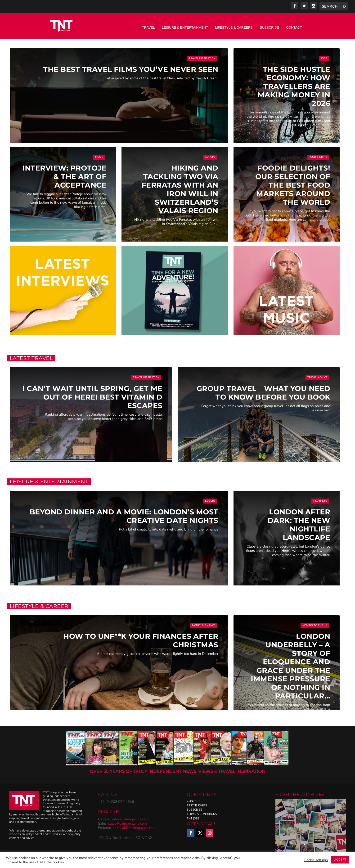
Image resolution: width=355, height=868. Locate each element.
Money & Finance (204, 622)
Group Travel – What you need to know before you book (263, 389)
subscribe (194, 806)
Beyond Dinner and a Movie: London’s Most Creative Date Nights (124, 513)
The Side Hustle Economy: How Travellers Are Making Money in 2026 (294, 83)
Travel (148, 24)
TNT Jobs (193, 815)
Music (99, 153)
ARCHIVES (313, 791)
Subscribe (269, 24)
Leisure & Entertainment (185, 24)
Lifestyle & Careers (234, 24)
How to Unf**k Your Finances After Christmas (141, 637)
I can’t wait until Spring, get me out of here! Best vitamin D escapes (92, 394)
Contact (294, 24)
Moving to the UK (315, 622)
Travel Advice (317, 374)
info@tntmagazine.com (130, 816)
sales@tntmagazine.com (128, 820)
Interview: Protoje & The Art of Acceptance (64, 173)
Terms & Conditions (202, 810)
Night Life (320, 497)
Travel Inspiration (202, 55)
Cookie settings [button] (316, 860)
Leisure (210, 497)
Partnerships (197, 802)
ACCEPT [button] (340, 860)
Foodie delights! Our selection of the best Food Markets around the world (293, 182)
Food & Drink (318, 153)
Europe (210, 153)
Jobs (324, 55)
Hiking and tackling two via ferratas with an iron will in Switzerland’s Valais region (180, 186)
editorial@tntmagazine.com (134, 824)
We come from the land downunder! (311, 816)
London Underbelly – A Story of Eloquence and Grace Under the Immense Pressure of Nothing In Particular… (290, 663)
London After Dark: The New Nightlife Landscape (299, 521)
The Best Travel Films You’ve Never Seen (131, 66)
